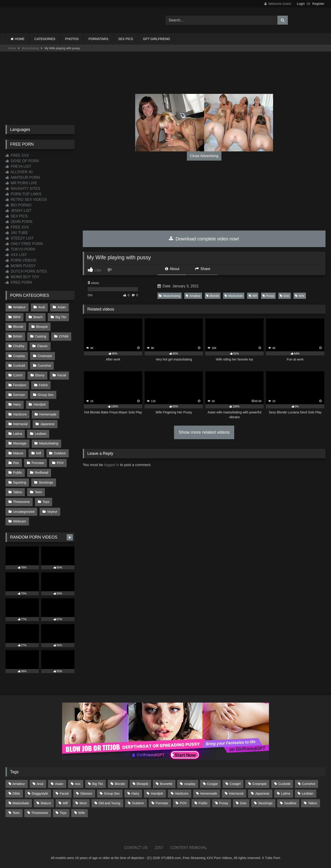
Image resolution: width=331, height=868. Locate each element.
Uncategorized (24, 512)
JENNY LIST (19, 211)
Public (18, 473)
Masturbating (30, 48)
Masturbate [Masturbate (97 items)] (21, 803)
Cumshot (44, 366)
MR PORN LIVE (21, 183)
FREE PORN (19, 282)
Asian (62, 307)
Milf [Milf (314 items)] (65, 803)
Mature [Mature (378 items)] (46, 803)
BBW (17, 317)
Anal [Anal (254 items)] (40, 784)
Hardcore (20, 414)
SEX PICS (126, 39)
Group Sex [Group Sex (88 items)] (112, 793)
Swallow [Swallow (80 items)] (290, 803)
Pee (16, 463)
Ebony (40, 375)
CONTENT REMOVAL (189, 848)
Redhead (41, 473)
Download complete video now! (204, 239)
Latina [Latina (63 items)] (286, 793)
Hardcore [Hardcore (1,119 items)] (181, 793)
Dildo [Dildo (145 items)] (16, 793)
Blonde (213, 296)
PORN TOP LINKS (23, 194)
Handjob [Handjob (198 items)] (157, 793)
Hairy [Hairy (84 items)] (135, 793)
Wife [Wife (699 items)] (81, 813)
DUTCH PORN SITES (26, 271)
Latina (18, 434)
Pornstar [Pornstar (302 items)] (162, 803)
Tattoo (18, 492)
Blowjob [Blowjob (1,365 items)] (142, 784)
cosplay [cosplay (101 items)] (190, 784)
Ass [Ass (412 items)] (78, 784)
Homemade (48, 414)
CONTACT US (136, 848)
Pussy (268, 296)
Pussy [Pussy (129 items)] (224, 803)
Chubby (19, 346)
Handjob (40, 404)
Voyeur (52, 512)
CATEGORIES (45, 39)
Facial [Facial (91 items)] (64, 793)
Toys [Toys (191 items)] (63, 813)
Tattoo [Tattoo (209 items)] (312, 803)
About (172, 269)
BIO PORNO (19, 205)
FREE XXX (17, 155)
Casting (41, 336)
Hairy (17, 404)
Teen (38, 492)
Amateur (193, 296)
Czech (18, 375)
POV (60, 463)
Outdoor (60, 453)
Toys (46, 502)
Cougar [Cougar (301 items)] (213, 784)
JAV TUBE (17, 233)
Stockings (46, 482)
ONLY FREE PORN (24, 244)
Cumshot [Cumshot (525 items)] (308, 784)
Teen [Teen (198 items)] (16, 813)
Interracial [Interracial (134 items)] (236, 793)
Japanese (47, 424)
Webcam (20, 521)
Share (203, 269)
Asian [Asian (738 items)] (59, 784)
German (19, 395)
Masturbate (234, 296)
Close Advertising (204, 156)
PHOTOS (72, 39)
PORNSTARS (98, 39)
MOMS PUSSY (21, 266)
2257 (159, 848)
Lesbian (40, 434)
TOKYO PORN (20, 249)
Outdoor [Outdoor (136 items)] (138, 803)
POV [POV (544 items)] (183, 803)
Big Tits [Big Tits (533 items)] (98, 784)
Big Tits (61, 317)
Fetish (43, 385)
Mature (18, 453)
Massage (20, 443)
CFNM (64, 336)
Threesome (21, 502)
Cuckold (19, 366)
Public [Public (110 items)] (203, 803)
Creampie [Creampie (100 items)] (259, 784)
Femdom (20, 385)
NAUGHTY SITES (23, 189)
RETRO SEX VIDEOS (26, 200)
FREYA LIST (18, 166)
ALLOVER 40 (19, 172)
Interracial (20, 424)
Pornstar (38, 463)
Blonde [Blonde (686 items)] (120, 784)
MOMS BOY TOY (22, 277)
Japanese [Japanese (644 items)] (262, 793)
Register (318, 4)
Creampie (45, 356)
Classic (43, 346)
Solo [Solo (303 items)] (243, 803)
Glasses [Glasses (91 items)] (86, 793)
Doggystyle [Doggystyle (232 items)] (40, 793)
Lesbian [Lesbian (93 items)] (308, 793)
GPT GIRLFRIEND (156, 39)
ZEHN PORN (19, 222)
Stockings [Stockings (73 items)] (265, 803)
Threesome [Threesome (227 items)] (40, 813)
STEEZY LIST (20, 238)
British (18, 336)
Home (12, 48)
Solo (285, 296)
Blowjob (42, 327)
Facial (62, 375)
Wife (300, 296)
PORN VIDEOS (21, 260)
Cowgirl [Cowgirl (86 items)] (235, 784)
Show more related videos (204, 432)
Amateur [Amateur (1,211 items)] (19, 784)
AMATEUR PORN (23, 177)
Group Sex (46, 395)
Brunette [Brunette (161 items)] (166, 784)
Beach (38, 317)
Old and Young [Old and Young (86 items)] (109, 803)
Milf (253, 296)
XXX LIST (16, 255)
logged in (112, 465)
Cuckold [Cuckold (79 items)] (284, 784)
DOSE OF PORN (22, 161)
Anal (41, 307)
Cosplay (19, 356)
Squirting (20, 482)
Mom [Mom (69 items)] (83, 803)
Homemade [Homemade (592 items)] (208, 793)
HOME (20, 39)
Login (301, 4)
